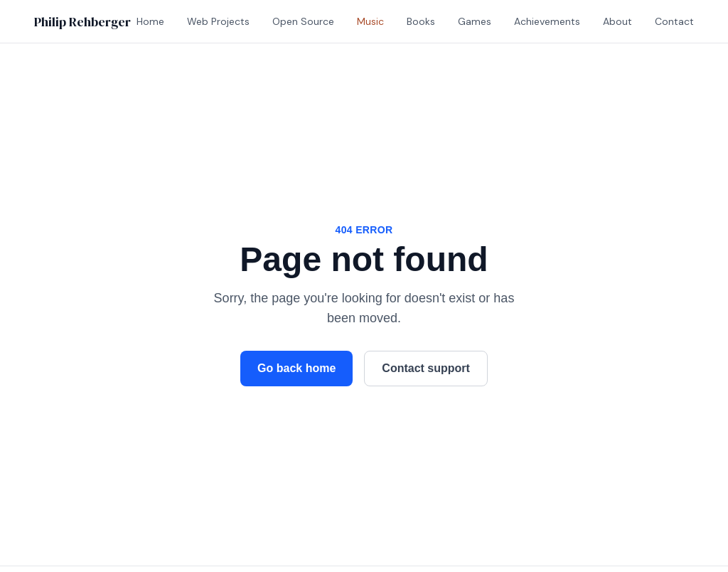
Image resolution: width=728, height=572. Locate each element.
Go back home (296, 368)
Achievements (547, 21)
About (617, 21)
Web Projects (218, 21)
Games (475, 21)
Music (370, 21)
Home (150, 21)
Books (421, 21)
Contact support (426, 368)
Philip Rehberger (82, 22)
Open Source (303, 21)
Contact (674, 21)
